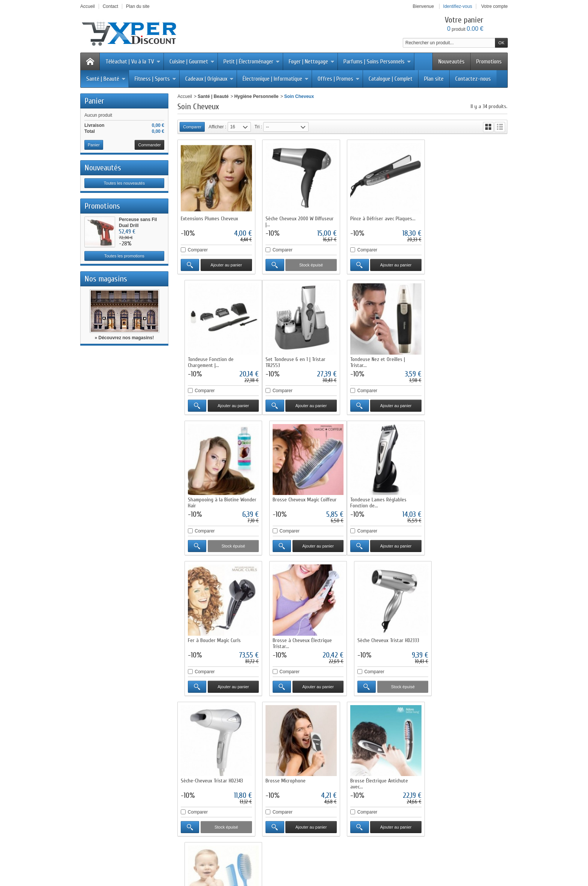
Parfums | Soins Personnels (377, 62)
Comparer (198, 250)
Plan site (434, 79)
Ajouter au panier (226, 265)
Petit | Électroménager (252, 62)
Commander (149, 145)
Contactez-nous (473, 79)
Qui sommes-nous (373, 744)
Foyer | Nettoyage (312, 62)
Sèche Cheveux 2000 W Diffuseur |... (299, 221)
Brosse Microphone (285, 638)
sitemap (348, 858)
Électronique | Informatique (276, 79)
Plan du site (197, 778)
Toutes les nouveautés (124, 183)
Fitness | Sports (155, 79)
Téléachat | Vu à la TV (133, 62)
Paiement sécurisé (204, 758)
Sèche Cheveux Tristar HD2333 (464, 498)
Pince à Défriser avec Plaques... (382, 218)
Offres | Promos (339, 79)
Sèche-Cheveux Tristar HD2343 (212, 638)
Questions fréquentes (207, 771)
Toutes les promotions (124, 256)
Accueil (185, 96)
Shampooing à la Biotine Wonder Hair (384, 361)
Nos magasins (106, 279)
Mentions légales (372, 758)
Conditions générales (376, 764)
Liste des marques (289, 771)
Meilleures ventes (288, 758)
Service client (368, 771)
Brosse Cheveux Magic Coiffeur (466, 358)
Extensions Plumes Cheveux (209, 218)
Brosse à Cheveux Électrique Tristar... (379, 501)
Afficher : (217, 127)
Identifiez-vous (458, 6)
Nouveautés (451, 62)
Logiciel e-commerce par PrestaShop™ (402, 858)
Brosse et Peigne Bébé (457, 638)
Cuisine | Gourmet (192, 62)
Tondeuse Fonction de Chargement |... (456, 221)
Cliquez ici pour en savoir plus (136, 820)
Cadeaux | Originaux (209, 79)
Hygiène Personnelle (256, 96)
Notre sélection (285, 764)
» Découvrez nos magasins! (124, 338)
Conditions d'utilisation (208, 751)
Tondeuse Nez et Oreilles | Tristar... (292, 361)
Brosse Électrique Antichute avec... (378, 641)
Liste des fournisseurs (292, 778)
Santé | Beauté (106, 79)
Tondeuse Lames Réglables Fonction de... (209, 501)
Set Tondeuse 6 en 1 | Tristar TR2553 (211, 361)
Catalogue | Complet (391, 79)
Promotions (489, 62)
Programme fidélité (205, 764)
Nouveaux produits (195, 858)
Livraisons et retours (206, 744)
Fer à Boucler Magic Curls (292, 498)
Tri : (258, 127)
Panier (94, 101)
